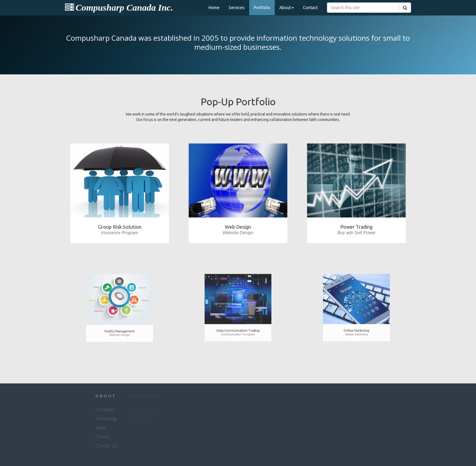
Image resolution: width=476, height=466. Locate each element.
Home (214, 8)
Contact (310, 8)
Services (237, 8)
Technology (79, 418)
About (287, 8)
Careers (76, 437)
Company (77, 409)
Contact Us (79, 446)
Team (73, 428)
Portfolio (262, 8)
